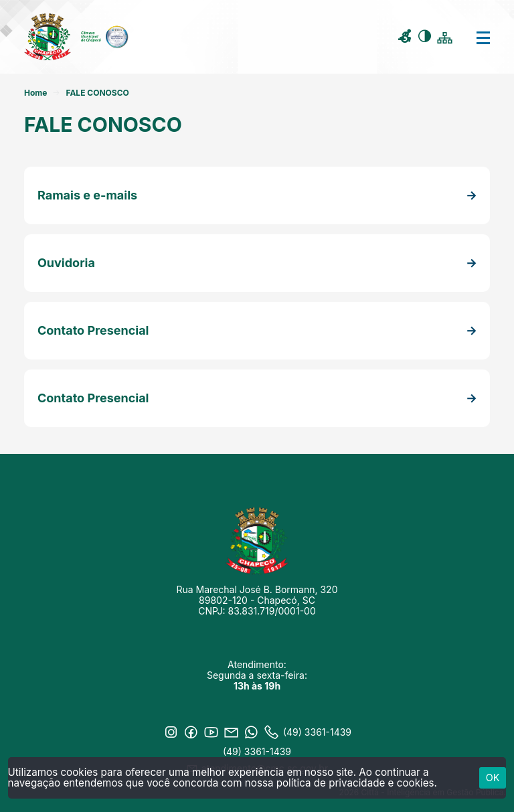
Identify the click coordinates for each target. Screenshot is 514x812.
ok (493, 778)
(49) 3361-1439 (257, 751)
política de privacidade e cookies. (357, 783)
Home (35, 93)
